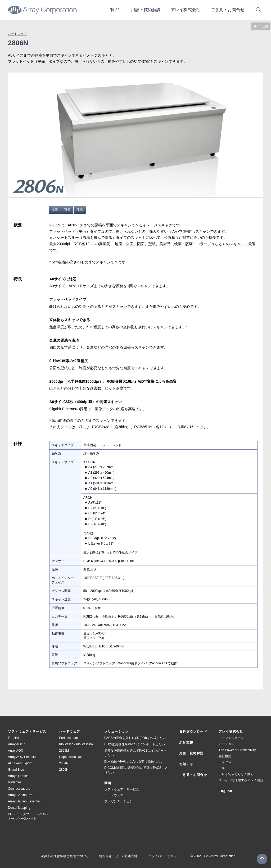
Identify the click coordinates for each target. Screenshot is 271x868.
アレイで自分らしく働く (236, 774)
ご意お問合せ (228, 10)
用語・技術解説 (191, 753)
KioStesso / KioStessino (76, 744)
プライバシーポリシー (164, 856)
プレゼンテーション (119, 801)
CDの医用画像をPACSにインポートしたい (135, 744)
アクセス (225, 762)
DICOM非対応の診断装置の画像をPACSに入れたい (136, 770)
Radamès (15, 782)
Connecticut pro (19, 789)
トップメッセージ (231, 738)
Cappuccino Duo (71, 757)
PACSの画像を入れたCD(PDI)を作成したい (135, 738)
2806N (64, 770)
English (225, 791)
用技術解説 (146, 10)
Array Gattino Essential (24, 801)
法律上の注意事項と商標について (65, 856)
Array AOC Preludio (22, 757)
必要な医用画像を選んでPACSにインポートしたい (135, 753)
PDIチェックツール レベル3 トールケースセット (28, 816)
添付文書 (186, 742)
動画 (108, 783)
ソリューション (116, 732)
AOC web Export (20, 763)
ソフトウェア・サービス (27, 732)
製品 (115, 10)
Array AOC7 (16, 744)
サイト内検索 (259, 10)
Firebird (13, 738)
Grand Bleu (16, 770)
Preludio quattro (70, 738)
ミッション (227, 744)
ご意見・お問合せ (193, 775)
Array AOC (15, 751)
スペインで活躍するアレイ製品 (241, 780)
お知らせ (186, 764)
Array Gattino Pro (20, 795)
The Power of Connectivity (237, 750)
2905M (64, 751)
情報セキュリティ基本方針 (118, 856)
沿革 (222, 768)
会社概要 (225, 756)
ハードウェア (17, 34)
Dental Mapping (19, 808)
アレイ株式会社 (186, 10)
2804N (64, 763)
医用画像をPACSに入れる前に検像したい (134, 761)
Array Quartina (18, 776)
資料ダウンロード (193, 732)
